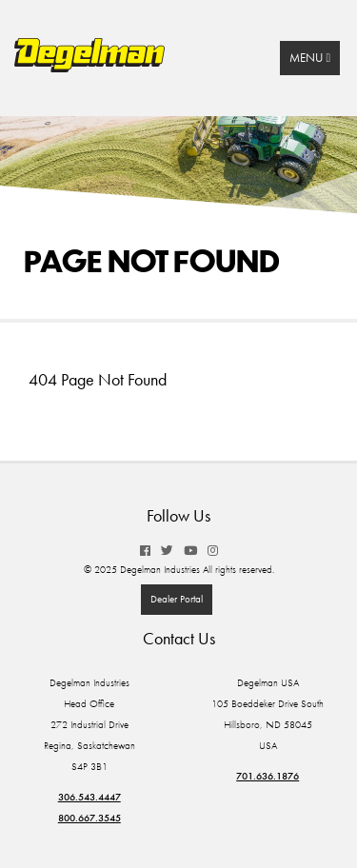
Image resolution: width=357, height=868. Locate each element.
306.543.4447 (89, 797)
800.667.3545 (89, 818)
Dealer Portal (177, 599)
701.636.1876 (268, 776)
